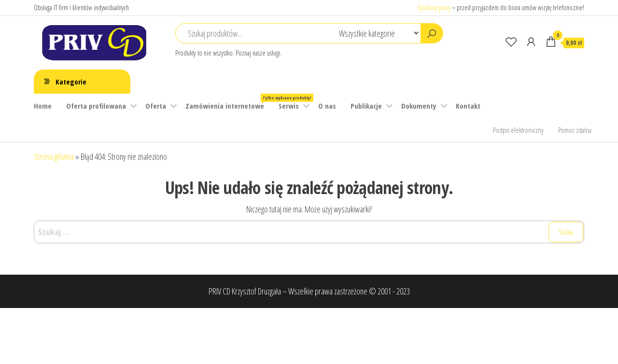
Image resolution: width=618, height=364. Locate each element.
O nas (327, 106)
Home (43, 106)
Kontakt (468, 106)
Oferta (156, 106)
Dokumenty (419, 106)
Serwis (289, 106)
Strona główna (54, 156)
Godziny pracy (434, 7)
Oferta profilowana (96, 106)
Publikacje (366, 106)
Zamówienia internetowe (228, 102)
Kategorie (71, 82)
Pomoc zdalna (575, 130)
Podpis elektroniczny (518, 130)
